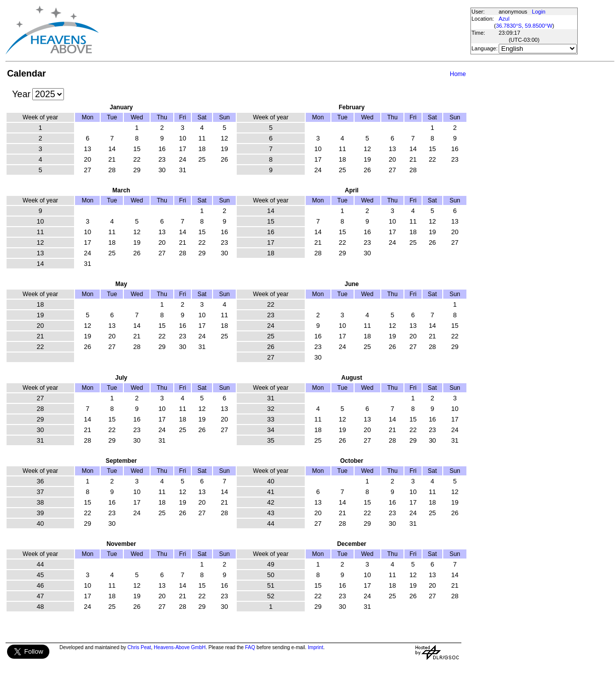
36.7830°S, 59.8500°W (524, 26)
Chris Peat (139, 647)
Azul (504, 19)
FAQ (250, 647)
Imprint (316, 647)
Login (539, 12)
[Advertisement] (284, 30)
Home (458, 74)
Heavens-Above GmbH (180, 647)
